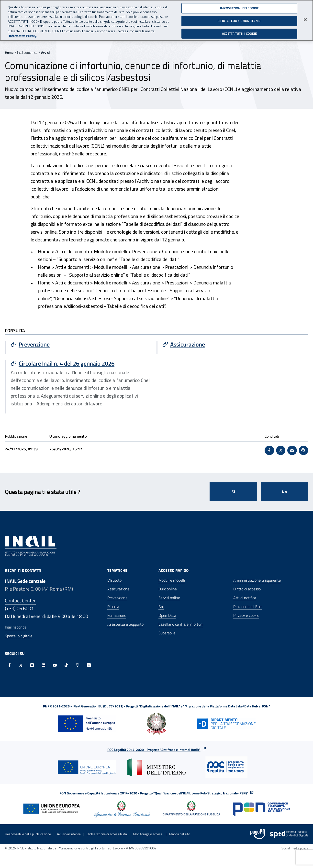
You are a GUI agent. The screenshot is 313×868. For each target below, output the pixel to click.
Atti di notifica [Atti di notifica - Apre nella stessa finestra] (245, 598)
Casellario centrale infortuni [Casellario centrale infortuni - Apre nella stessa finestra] (181, 624)
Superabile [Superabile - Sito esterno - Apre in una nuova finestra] (167, 633)
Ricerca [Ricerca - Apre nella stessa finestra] (113, 607)
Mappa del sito (180, 834)
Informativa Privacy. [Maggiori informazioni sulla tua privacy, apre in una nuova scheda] (23, 33)
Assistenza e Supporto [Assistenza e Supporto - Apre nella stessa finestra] (125, 624)
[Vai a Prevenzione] (81, 344)
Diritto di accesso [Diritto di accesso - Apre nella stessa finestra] (247, 589)
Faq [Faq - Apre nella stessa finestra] (161, 607)
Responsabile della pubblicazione (28, 834)
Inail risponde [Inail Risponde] (16, 627)
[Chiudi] (305, 17)
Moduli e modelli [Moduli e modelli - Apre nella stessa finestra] (172, 580)
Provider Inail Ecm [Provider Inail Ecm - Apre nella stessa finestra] (248, 607)
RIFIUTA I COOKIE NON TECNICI (240, 18)
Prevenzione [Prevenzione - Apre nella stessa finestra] (117, 598)
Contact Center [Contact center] (20, 601)
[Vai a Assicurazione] (233, 344)
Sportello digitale (19, 636)
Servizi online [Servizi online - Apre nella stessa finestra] (169, 598)
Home (9, 52)
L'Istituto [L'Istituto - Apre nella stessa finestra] (114, 580)
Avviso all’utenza (69, 834)
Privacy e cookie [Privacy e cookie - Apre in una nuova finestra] (246, 615)
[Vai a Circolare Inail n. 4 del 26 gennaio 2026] (81, 363)
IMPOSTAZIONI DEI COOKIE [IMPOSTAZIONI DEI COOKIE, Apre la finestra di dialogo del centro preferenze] (239, 6)
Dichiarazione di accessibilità (107, 834)
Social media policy (295, 848)
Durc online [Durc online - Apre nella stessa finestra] (168, 589)
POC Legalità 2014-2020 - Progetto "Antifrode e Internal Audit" (154, 750)
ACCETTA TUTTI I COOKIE (240, 31)
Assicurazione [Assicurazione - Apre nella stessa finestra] (118, 589)
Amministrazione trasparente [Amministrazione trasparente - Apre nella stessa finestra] (257, 580)
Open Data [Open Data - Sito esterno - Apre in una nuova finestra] (167, 615)
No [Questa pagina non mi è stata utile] (285, 492)
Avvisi (45, 52)
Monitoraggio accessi (148, 834)
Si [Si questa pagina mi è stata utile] (233, 492)
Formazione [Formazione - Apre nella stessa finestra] (117, 615)
